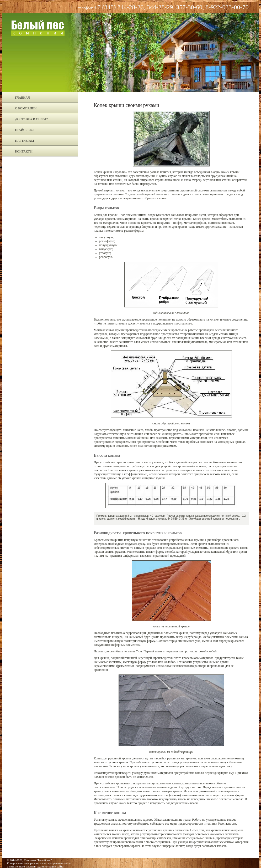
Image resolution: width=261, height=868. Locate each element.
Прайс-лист (25, 130)
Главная (23, 98)
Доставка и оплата (32, 119)
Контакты (24, 151)
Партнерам (25, 141)
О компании (26, 108)
